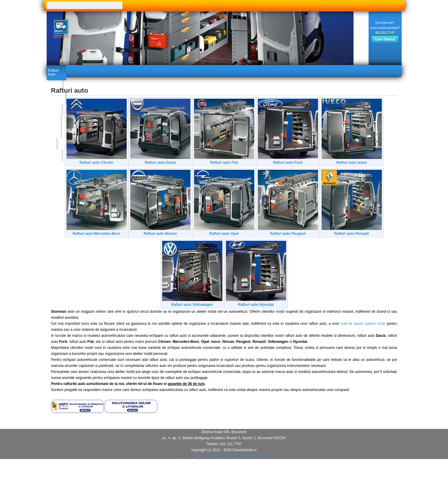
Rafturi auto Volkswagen (260, 318)
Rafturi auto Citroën (107, 166)
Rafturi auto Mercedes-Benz (185, 242)
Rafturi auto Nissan (258, 242)
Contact (169, 70)
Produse (77, 70)
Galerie (143, 70)
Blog (156, 70)
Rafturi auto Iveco (107, 242)
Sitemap (189, 469)
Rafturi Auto (58, 70)
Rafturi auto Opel (336, 242)
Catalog (113, 70)
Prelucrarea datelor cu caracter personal (233, 469)
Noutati (128, 70)
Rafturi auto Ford (336, 166)
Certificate (95, 70)
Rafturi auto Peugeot (110, 318)
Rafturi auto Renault (182, 318)
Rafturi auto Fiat (263, 166)
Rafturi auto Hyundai (338, 318)
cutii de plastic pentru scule (363, 337)
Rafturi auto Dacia (185, 166)
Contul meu (385, 70)
